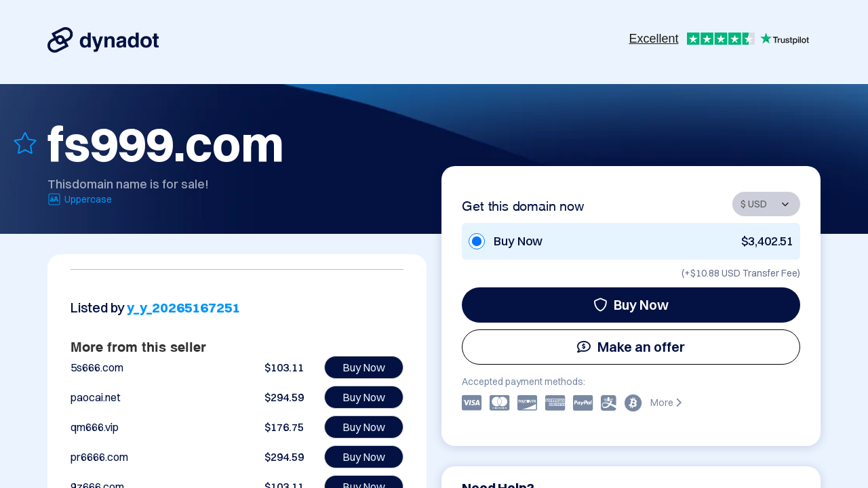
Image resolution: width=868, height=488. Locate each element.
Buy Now (631, 305)
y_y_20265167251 (183, 307)
